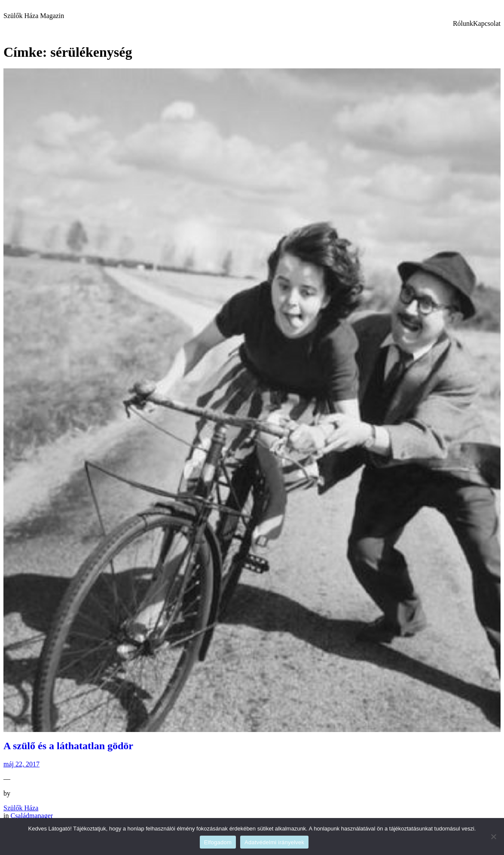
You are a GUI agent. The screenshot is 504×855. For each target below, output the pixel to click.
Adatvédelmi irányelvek (274, 842)
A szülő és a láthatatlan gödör (68, 746)
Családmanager (32, 816)
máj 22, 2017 (21, 764)
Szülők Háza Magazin (34, 16)
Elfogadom (218, 842)
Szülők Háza (21, 808)
